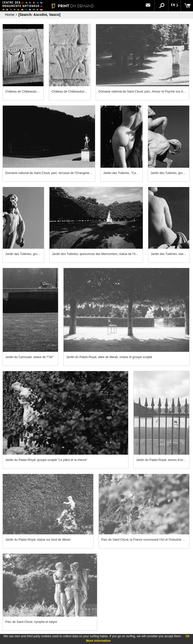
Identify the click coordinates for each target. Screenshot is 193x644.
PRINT (73, 6)
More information (99, 641)
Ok (187, 636)
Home (10, 15)
